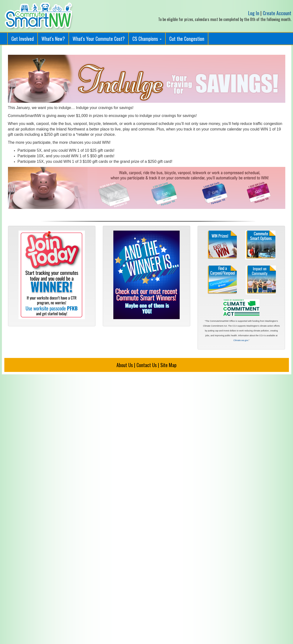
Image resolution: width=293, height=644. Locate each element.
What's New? (53, 39)
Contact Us (147, 365)
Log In (254, 13)
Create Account (277, 13)
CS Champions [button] (147, 39)
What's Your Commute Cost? (99, 39)
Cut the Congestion (187, 39)
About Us (125, 365)
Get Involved (23, 39)
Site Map (168, 365)
